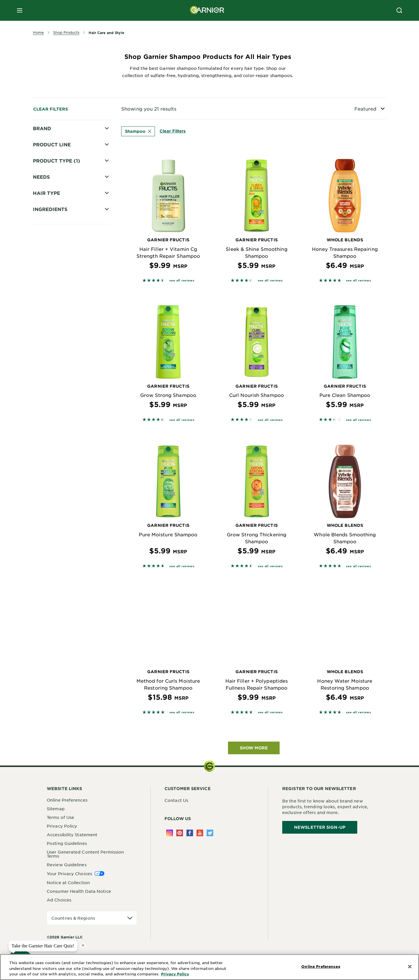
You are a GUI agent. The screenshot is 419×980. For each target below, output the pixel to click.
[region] (209, 967)
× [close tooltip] (83, 945)
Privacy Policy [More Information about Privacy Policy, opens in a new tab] (175, 974)
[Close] (410, 967)
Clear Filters (50, 109)
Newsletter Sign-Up (320, 827)
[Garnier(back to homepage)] (207, 10)
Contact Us (176, 800)
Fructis (48, 139)
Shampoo (138, 131)
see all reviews (182, 280)
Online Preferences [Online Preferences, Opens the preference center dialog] (321, 966)
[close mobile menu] (20, 10)
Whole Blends (56, 159)
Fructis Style (54, 149)
